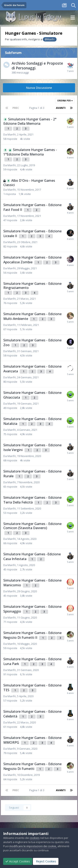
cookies (35, 838)
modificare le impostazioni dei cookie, (33, 846)
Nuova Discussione (39, 88)
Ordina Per (65, 101)
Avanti (61, 108)
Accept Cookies (18, 861)
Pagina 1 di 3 (37, 108)
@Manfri (50, 39)
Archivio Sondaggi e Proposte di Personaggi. (37, 66)
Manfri (12, 134)
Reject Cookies (46, 861)
